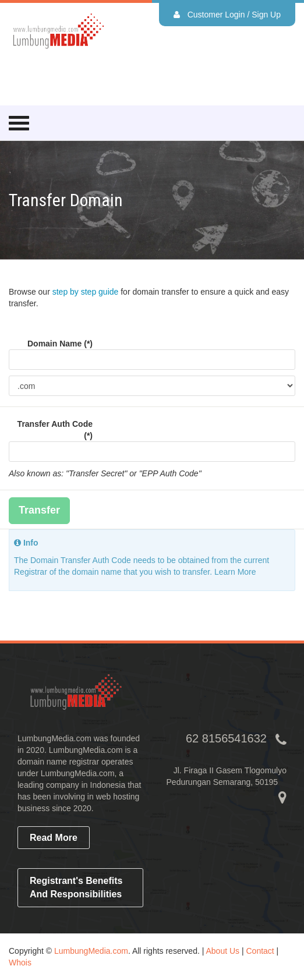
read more (54, 838)
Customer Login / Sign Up (227, 15)
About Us (222, 951)
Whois (20, 963)
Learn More (235, 572)
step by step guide (86, 292)
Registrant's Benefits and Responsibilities (76, 887)
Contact (260, 951)
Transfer (39, 510)
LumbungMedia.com (91, 951)
